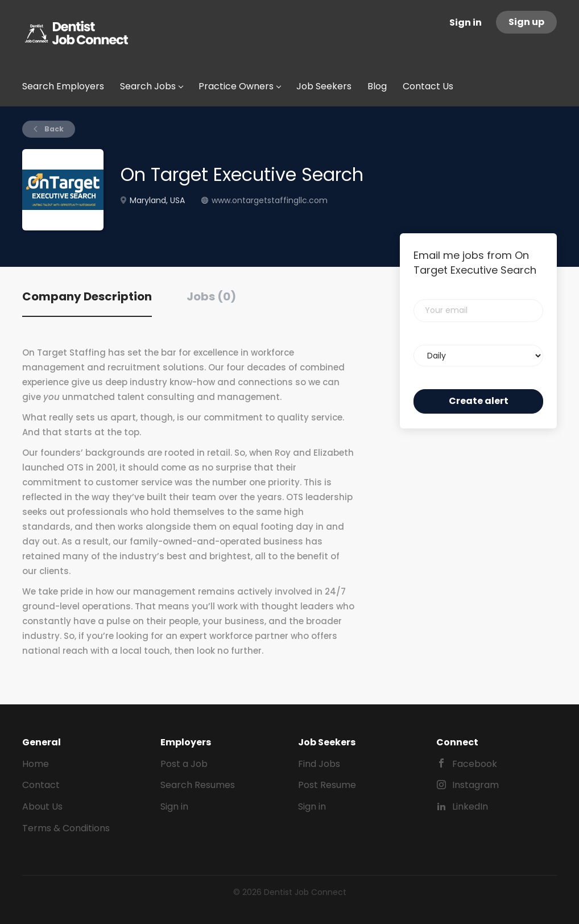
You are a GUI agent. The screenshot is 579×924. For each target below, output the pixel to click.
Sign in (466, 22)
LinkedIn (470, 807)
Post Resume (327, 785)
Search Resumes (198, 785)
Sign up (526, 22)
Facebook (475, 764)
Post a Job (184, 764)
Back (53, 129)
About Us (42, 807)
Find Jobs (319, 764)
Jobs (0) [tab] (211, 296)
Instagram (475, 785)
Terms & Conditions (66, 828)
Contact (41, 785)
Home (36, 764)
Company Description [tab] (87, 296)
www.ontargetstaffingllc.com (270, 200)
